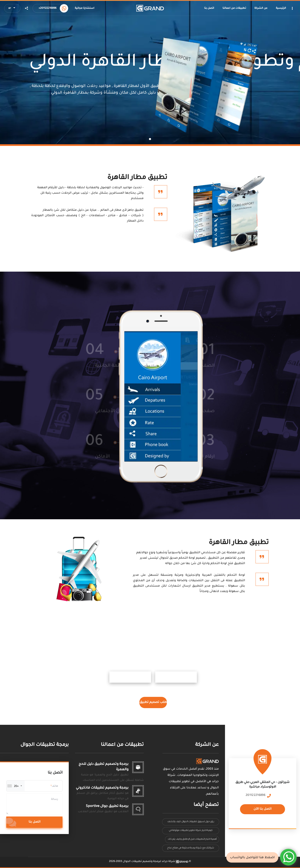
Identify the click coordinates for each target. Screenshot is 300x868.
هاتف (55, 786)
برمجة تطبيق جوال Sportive (107, 806)
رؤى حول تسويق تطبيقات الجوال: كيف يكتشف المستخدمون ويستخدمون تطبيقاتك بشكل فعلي (191, 823)
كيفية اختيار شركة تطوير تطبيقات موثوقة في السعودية (191, 832)
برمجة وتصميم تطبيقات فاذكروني (102, 788)
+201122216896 (47, 8)
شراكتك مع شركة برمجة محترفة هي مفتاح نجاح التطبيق (191, 849)
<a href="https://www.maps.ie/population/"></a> (262, 787)
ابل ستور (236, 677)
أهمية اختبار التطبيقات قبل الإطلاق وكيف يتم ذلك (192, 839)
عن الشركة (207, 745)
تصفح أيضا (206, 805)
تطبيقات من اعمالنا (122, 745)
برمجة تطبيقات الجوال (45, 745)
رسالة (55, 799)
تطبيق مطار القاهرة (137, 178)
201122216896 (256, 795)
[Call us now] (64, 8)
